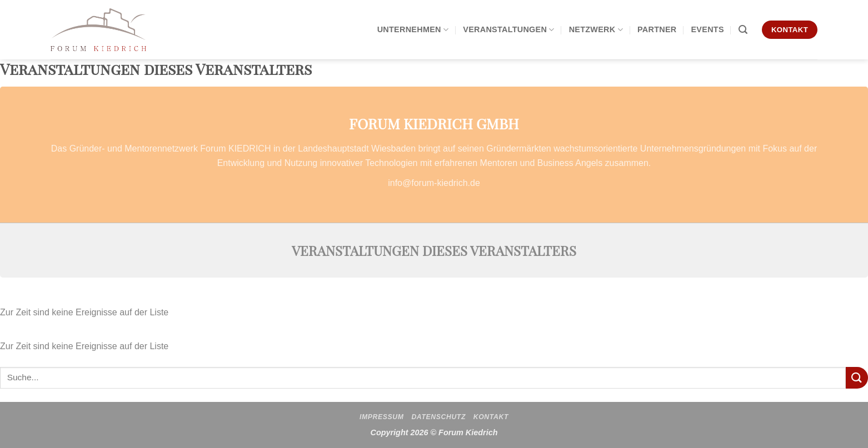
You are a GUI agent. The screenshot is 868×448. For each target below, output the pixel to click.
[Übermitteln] (857, 378)
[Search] (743, 30)
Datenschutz (438, 417)
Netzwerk (596, 30)
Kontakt (491, 417)
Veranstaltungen (508, 30)
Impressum (382, 417)
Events (707, 29)
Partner (657, 29)
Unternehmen (413, 30)
